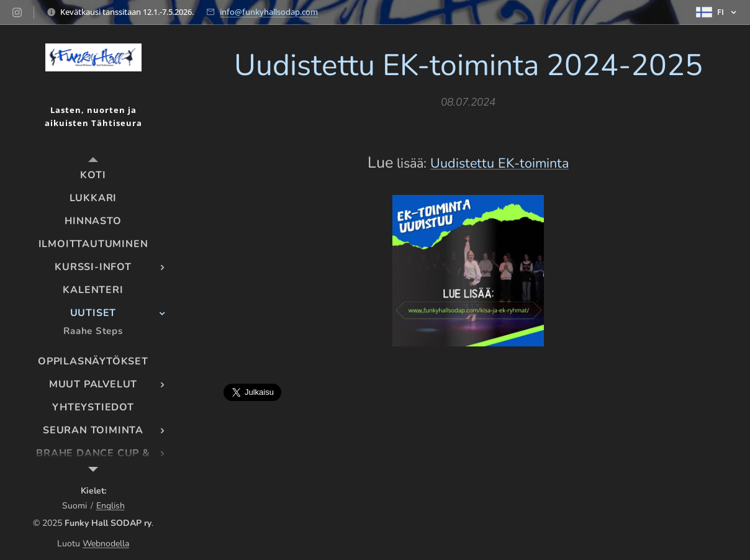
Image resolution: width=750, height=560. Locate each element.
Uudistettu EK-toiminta (499, 163)
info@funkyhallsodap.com (269, 12)
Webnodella (106, 544)
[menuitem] (93, 175)
